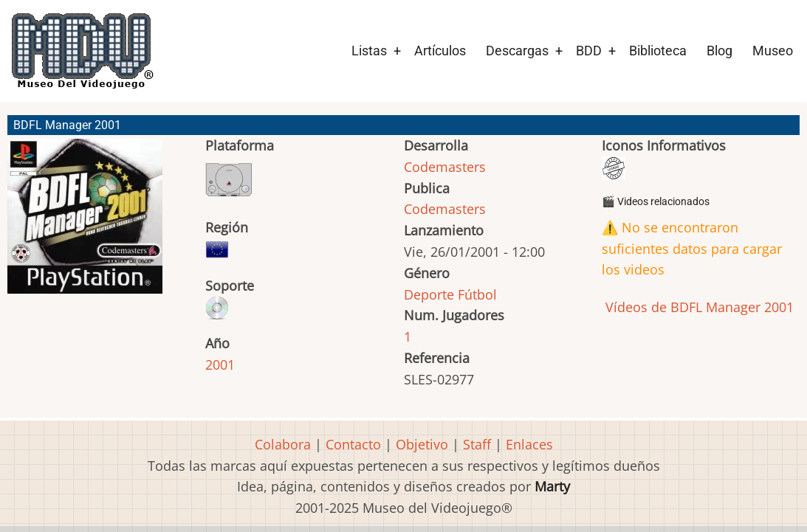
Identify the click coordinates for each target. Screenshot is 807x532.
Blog (720, 51)
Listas (369, 51)
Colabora (283, 444)
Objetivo (422, 444)
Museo (773, 51)
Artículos (440, 51)
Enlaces (529, 444)
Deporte (429, 294)
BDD (589, 51)
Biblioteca (658, 51)
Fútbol (477, 294)
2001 (220, 365)
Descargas (517, 51)
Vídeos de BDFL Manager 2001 (698, 307)
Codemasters (445, 167)
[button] (85, 223)
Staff (477, 444)
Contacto (353, 444)
